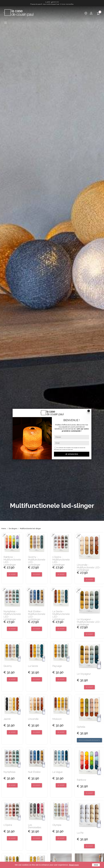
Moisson (57, 719)
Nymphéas (10, 772)
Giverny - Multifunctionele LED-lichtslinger (37, 561)
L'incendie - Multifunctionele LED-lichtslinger (89, 567)
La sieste (33, 666)
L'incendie (33, 719)
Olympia (57, 825)
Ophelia (81, 727)
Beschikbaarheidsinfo (89, 740)
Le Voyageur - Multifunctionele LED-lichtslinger (89, 622)
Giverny (8, 666)
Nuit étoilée (34, 772)
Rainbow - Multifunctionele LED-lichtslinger (12, 561)
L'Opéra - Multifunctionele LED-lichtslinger (61, 561)
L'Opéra (8, 825)
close (96, 865)
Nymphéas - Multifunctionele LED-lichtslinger (12, 615)
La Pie (80, 833)
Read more (74, 865)
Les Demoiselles (35, 826)
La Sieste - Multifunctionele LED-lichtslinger (61, 615)
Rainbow (82, 780)
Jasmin (7, 719)
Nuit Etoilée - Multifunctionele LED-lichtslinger (37, 615)
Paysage (57, 666)
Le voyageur (84, 674)
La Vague (58, 772)
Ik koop (12, 574)
